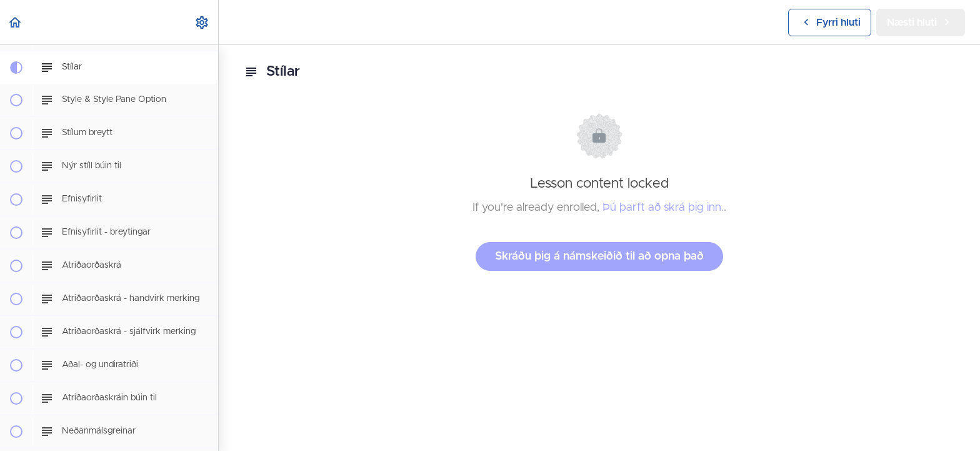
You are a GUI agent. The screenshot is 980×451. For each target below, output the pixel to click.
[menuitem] (202, 22)
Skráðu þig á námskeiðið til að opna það (599, 256)
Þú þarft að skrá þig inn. (663, 208)
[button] (16, 22)
